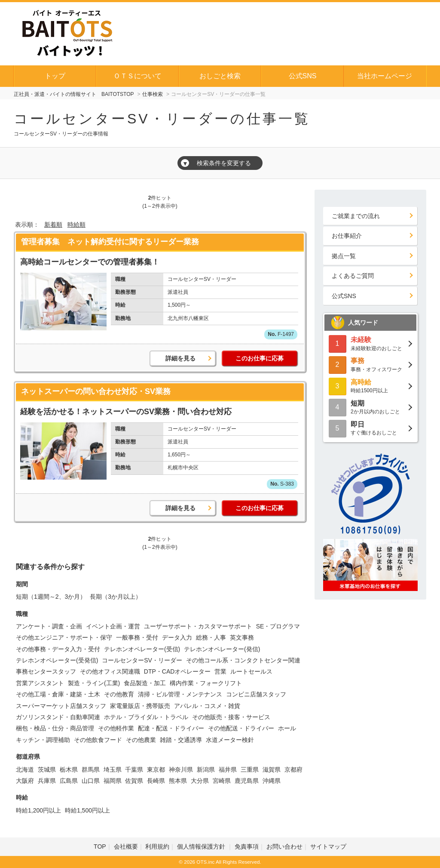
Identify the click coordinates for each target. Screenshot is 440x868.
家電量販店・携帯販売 (140, 706)
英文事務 (242, 637)
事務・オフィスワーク (370, 364)
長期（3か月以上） (116, 597)
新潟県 (206, 770)
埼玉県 (113, 770)
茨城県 (47, 770)
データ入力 (177, 637)
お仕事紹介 (347, 236)
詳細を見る (180, 358)
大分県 (200, 781)
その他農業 (141, 740)
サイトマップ (328, 846)
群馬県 (91, 770)
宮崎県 (222, 781)
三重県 (250, 770)
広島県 (69, 781)
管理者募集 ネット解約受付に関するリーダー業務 (110, 242)
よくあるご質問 (353, 276)
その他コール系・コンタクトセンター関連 (243, 660)
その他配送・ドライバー (241, 728)
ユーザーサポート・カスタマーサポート (198, 626)
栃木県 (69, 770)
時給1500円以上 (370, 386)
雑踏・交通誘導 (181, 740)
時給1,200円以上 (38, 810)
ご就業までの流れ (356, 216)
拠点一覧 (344, 256)
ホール (287, 728)
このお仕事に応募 (260, 358)
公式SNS (303, 76)
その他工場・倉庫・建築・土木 (58, 694)
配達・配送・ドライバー (171, 728)
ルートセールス (251, 671)
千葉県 (134, 770)
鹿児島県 (247, 781)
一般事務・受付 (137, 637)
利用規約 (157, 846)
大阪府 (25, 781)
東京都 (156, 770)
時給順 (76, 225)
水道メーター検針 (230, 740)
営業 (220, 671)
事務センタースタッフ (46, 671)
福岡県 (113, 781)
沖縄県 (272, 781)
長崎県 (156, 781)
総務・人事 (211, 637)
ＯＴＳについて (137, 76)
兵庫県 (47, 781)
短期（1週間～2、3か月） (51, 597)
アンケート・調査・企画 (49, 626)
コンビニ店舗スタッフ (256, 694)
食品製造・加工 (145, 683)
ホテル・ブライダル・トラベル (146, 717)
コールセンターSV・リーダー (142, 660)
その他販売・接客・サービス (231, 717)
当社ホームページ (385, 76)
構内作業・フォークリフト (206, 683)
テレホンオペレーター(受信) (142, 649)
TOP (100, 846)
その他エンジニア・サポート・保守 (64, 637)
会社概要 (126, 846)
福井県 (228, 770)
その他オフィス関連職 (110, 671)
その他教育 (119, 694)
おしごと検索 (220, 76)
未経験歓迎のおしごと (370, 343)
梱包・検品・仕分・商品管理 (55, 728)
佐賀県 (134, 781)
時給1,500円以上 (87, 810)
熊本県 (178, 781)
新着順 (53, 225)
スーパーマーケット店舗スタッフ (61, 706)
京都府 (293, 770)
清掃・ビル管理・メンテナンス (180, 694)
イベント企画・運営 (113, 626)
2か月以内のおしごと (370, 407)
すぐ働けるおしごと (370, 428)
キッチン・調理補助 (43, 740)
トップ (55, 76)
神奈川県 (181, 770)
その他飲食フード (98, 740)
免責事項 (247, 846)
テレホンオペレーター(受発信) (57, 660)
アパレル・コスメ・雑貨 (207, 706)
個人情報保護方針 (202, 846)
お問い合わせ (284, 846)
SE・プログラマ (278, 626)
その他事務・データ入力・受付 (58, 649)
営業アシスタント (40, 683)
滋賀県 (272, 770)
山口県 (91, 781)
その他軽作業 (116, 728)
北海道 (25, 770)
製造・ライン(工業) (94, 683)
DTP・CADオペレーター (177, 671)
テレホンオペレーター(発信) (222, 649)
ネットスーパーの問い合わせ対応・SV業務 (96, 391)
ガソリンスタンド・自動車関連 (58, 717)
